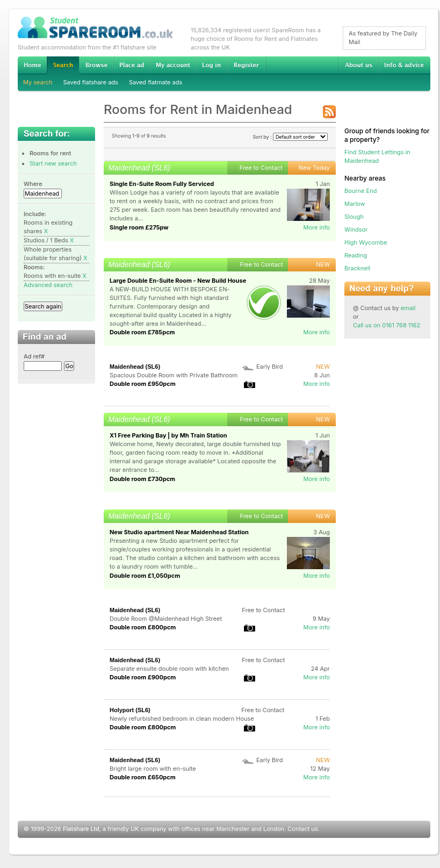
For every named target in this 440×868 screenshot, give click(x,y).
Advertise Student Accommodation (132, 65)
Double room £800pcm (143, 627)
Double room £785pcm (142, 332)
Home (32, 65)
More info (316, 227)
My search (38, 82)
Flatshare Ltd (81, 829)
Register (246, 65)
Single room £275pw (139, 227)
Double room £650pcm (143, 777)
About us (358, 65)
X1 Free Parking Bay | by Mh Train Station (168, 435)
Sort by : (290, 137)
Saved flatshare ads (91, 82)
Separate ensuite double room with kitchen (169, 669)
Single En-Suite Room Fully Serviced (162, 184)
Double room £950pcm (143, 384)
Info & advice (404, 65)
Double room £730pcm (142, 479)
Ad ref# (34, 356)
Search (63, 65)
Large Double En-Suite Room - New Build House (178, 281)
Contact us (302, 829)
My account (173, 65)
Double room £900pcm (143, 677)
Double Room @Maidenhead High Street (166, 619)
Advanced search (48, 285)
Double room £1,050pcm (145, 576)
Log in (211, 65)
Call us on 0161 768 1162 (387, 325)
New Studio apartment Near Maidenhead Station (179, 532)
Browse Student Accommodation (96, 65)
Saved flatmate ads (156, 82)
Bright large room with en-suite (153, 769)
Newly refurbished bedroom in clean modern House (182, 719)
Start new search (53, 163)
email (408, 308)
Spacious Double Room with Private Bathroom (174, 375)
